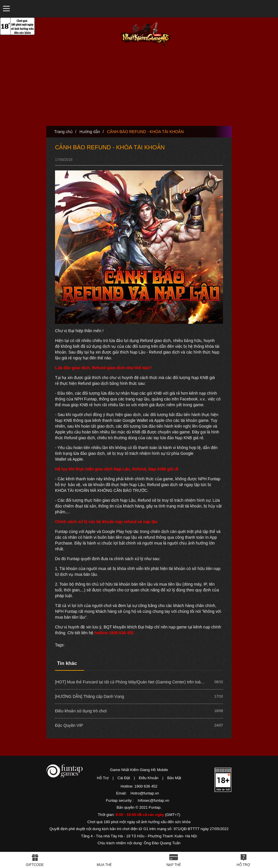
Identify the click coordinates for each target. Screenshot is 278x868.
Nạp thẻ (174, 865)
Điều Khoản (148, 778)
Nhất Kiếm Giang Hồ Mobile (146, 34)
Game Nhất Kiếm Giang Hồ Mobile (139, 770)
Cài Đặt (124, 778)
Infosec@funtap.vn (154, 800)
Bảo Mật (174, 778)
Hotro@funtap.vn (145, 793)
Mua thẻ (104, 865)
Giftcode (35, 865)
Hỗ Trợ (103, 778)
